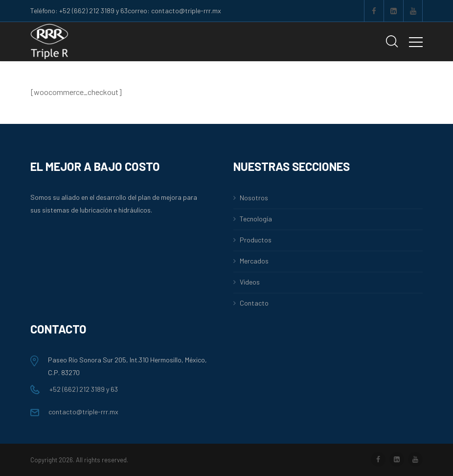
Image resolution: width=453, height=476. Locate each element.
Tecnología (256, 219)
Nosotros (254, 198)
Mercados (254, 261)
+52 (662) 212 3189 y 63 (74, 389)
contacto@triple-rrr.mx (74, 412)
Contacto (254, 303)
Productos (256, 240)
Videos (250, 282)
